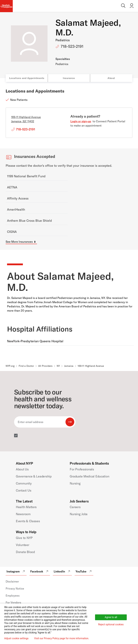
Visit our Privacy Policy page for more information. (62, 638)
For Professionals (82, 469)
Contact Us (23, 490)
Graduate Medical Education (89, 476)
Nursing (75, 483)
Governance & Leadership (34, 476)
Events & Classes (28, 521)
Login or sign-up (81, 121)
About (111, 78)
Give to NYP (24, 538)
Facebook (40, 571)
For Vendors (13, 602)
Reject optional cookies (111, 624)
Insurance (69, 78)
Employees (13, 596)
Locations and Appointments (27, 78)
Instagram (16, 571)
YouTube (84, 571)
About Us (22, 469)
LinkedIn (62, 571)
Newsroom (23, 514)
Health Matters (26, 507)
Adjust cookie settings (16, 638)
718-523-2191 (72, 46)
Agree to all (111, 617)
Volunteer (23, 545)
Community (24, 483)
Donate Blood (25, 552)
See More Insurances (19, 242)
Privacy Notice (15, 588)
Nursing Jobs (79, 514)
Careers (75, 507)
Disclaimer (12, 581)
